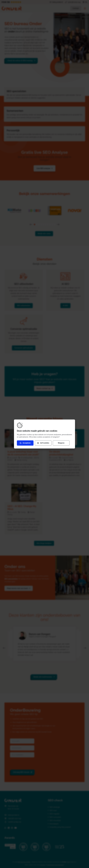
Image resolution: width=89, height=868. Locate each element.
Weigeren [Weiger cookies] (61, 443)
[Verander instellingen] (43, 443)
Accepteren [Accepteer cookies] (25, 443)
